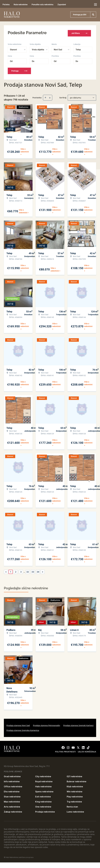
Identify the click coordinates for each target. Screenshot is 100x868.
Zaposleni (62, 5)
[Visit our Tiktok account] (88, 747)
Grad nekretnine (12, 776)
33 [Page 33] (33, 571)
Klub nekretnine (75, 786)
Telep (78, 49)
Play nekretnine (75, 796)
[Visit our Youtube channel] (73, 747)
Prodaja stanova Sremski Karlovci (78, 724)
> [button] (43, 571)
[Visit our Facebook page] (63, 747)
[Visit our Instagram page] (68, 747)
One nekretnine (43, 806)
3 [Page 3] (21, 571)
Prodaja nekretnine (45, 811)
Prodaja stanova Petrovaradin (47, 724)
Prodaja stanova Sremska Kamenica (23, 729)
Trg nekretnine (74, 801)
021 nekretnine (74, 776)
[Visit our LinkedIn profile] (83, 747)
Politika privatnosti (65, 751)
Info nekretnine (12, 781)
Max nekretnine (12, 801)
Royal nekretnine (44, 781)
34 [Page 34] (38, 571)
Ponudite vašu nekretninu (43, 5)
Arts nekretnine (12, 806)
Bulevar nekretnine (77, 781)
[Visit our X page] (78, 747)
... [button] (24, 571)
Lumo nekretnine (75, 811)
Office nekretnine (13, 786)
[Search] (93, 15)
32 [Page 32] (28, 571)
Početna (6, 5)
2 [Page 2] (16, 571)
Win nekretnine (75, 791)
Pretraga (19, 70)
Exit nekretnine (43, 796)
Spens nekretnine (44, 791)
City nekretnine (43, 776)
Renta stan (72, 806)
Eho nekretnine (12, 791)
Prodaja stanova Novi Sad (18, 724)
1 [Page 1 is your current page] (11, 571)
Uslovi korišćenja (87, 751)
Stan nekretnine (12, 796)
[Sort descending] (50, 97)
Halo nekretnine (43, 786)
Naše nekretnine (21, 5)
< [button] (6, 571)
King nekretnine (43, 801)
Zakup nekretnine (13, 811)
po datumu (75, 97)
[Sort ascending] (45, 97)
